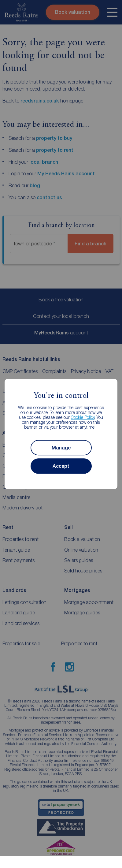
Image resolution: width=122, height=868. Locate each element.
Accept (61, 466)
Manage (61, 448)
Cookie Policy (83, 417)
